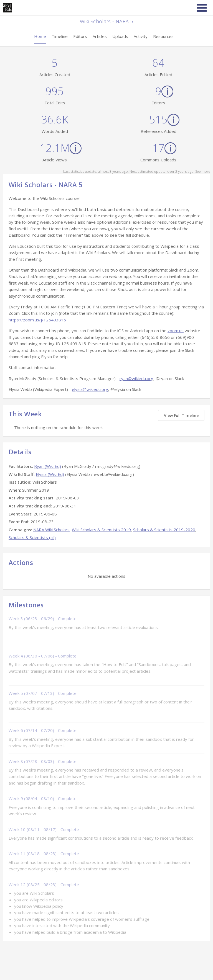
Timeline (60, 36)
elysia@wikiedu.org (90, 389)
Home (40, 36)
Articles (100, 36)
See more (203, 171)
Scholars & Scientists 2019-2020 (164, 530)
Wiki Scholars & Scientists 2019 (101, 530)
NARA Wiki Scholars (51, 530)
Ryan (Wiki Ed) (48, 466)
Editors (80, 36)
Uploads (120, 36)
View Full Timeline (181, 415)
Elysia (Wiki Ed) (50, 474)
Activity (141, 36)
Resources (163, 36)
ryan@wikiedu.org (136, 378)
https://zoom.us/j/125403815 (37, 320)
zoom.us (176, 331)
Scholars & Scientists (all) (32, 537)
